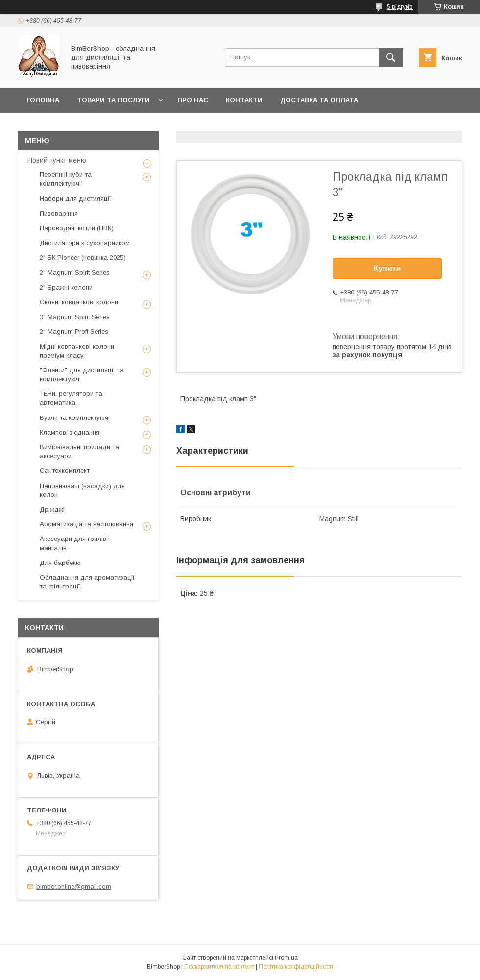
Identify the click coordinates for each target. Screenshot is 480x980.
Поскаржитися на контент (219, 967)
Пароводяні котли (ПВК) (77, 228)
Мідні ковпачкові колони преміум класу (77, 351)
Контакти (244, 100)
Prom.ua (286, 958)
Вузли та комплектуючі (75, 418)
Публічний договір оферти (79, 126)
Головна (43, 100)
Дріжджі (52, 509)
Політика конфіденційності (296, 967)
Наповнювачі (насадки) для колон (82, 490)
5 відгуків (400, 7)
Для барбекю (60, 563)
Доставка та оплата (319, 100)
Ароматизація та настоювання (86, 524)
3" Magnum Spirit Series (75, 317)
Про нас (193, 100)
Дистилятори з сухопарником (85, 243)
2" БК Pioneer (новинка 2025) (83, 257)
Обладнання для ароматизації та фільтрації (87, 582)
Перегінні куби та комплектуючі (66, 179)
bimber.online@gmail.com (74, 887)
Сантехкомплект (65, 471)
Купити (387, 268)
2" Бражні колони (66, 287)
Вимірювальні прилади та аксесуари (79, 452)
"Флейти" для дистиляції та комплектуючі (82, 375)
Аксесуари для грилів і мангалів (75, 543)
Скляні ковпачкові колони (79, 302)
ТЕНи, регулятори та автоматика (71, 398)
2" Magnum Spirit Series (75, 273)
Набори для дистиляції (75, 199)
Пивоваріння (59, 213)
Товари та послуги (113, 100)
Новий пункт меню (57, 160)
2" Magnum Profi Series (74, 331)
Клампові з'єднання (70, 432)
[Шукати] (391, 57)
